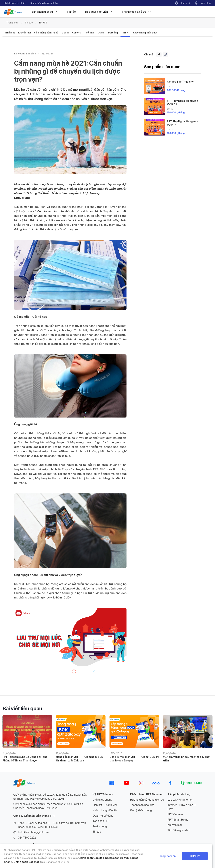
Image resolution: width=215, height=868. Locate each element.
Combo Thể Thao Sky (180, 82)
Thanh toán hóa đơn (142, 805)
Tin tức (71, 12)
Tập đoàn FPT (101, 821)
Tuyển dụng (100, 826)
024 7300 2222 (27, 838)
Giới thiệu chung (102, 800)
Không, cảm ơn (170, 856)
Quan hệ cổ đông (103, 816)
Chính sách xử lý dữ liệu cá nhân (116, 858)
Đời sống (113, 33)
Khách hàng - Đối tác (105, 810)
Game (101, 33)
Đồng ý (198, 856)
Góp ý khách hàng (141, 810)
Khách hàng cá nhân (15, 3)
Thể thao (89, 33)
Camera (77, 33)
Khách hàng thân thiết (145, 33)
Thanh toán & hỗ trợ (136, 12)
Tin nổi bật (9, 33)
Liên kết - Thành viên (105, 805)
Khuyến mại (24, 33)
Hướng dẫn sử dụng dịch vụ (147, 800)
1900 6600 (194, 783)
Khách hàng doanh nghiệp (44, 3)
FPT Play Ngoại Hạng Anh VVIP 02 (182, 103)
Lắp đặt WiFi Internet (180, 800)
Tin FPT (43, 23)
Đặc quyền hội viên (99, 12)
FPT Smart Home (178, 820)
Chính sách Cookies (82, 858)
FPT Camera (175, 814)
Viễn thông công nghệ (46, 33)
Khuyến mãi (175, 825)
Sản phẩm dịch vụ (44, 12)
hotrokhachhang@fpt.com (33, 832)
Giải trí (65, 33)
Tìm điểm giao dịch (179, 830)
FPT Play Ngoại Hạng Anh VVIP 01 (182, 123)
